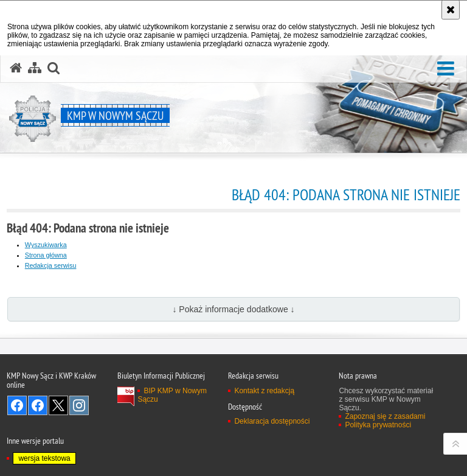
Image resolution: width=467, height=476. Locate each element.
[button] (446, 69)
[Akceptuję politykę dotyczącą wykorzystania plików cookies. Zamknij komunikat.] (451, 10)
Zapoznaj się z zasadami (385, 416)
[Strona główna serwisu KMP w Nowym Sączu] (16, 68)
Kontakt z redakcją (264, 391)
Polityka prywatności (378, 425)
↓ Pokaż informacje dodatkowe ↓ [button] (233, 309)
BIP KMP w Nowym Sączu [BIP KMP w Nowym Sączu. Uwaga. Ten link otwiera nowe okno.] (172, 395)
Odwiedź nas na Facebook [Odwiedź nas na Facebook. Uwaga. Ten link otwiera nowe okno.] (17, 405)
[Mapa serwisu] (35, 68)
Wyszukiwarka (46, 245)
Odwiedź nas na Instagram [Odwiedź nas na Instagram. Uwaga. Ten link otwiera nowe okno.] (79, 405)
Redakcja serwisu (51, 265)
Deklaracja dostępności (272, 421)
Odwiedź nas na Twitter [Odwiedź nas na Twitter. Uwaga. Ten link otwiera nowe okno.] (58, 405)
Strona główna (46, 255)
